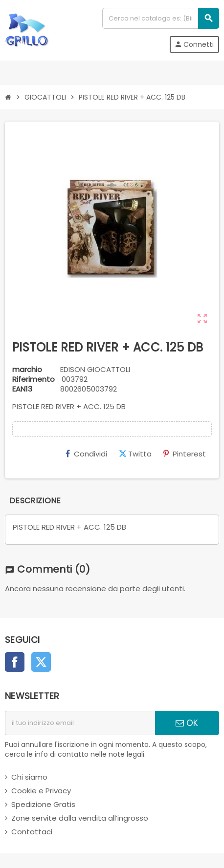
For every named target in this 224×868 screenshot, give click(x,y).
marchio (27, 370)
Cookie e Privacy (41, 791)
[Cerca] (160, 18)
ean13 (22, 389)
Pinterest (185, 454)
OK (187, 723)
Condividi (86, 454)
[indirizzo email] (80, 723)
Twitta (135, 454)
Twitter (41, 662)
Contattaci (32, 832)
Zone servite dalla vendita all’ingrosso (80, 818)
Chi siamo (29, 777)
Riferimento (34, 379)
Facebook (15, 662)
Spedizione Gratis (43, 804)
